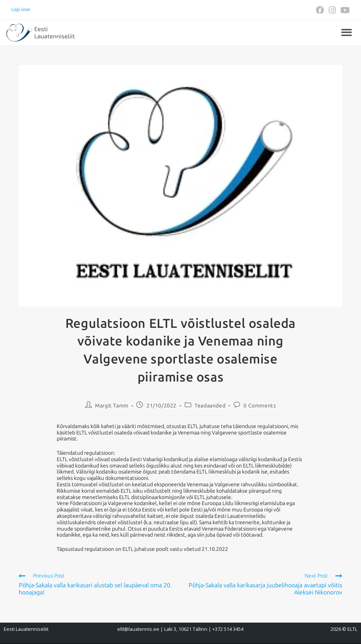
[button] (347, 33)
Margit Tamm (112, 406)
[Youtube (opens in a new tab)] (344, 10)
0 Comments (260, 406)
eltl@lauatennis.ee (138, 629)
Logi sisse (21, 9)
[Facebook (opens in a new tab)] (320, 10)
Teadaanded (210, 406)
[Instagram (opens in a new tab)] (332, 10)
